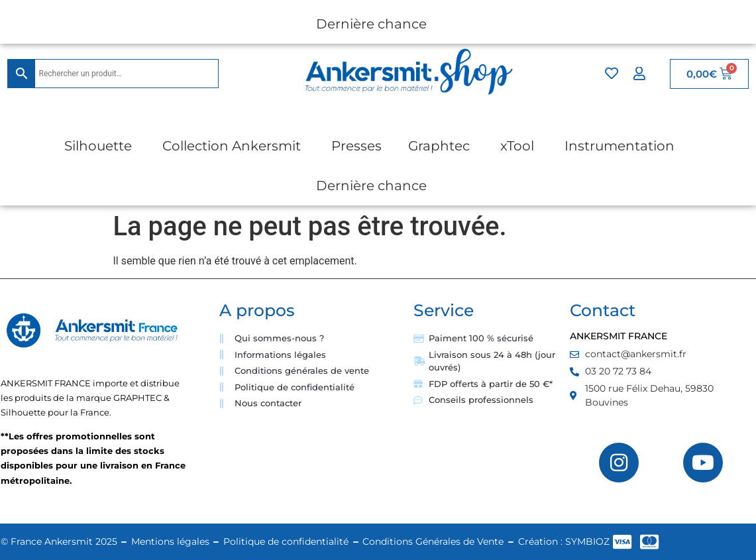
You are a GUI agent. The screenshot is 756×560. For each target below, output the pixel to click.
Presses (356, 146)
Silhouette (98, 146)
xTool (517, 146)
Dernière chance (371, 24)
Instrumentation (620, 146)
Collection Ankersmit (232, 146)
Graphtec (439, 146)
